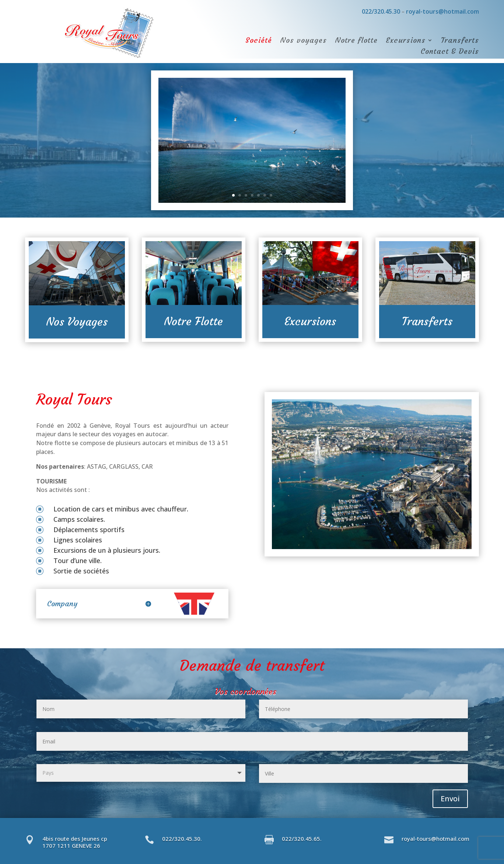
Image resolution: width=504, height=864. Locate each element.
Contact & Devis (450, 52)
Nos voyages (303, 41)
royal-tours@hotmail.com (442, 11)
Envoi (450, 799)
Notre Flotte (193, 321)
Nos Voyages (77, 322)
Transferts (460, 41)
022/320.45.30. (182, 839)
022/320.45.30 (380, 11)
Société (259, 41)
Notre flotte (356, 41)
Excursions (406, 41)
